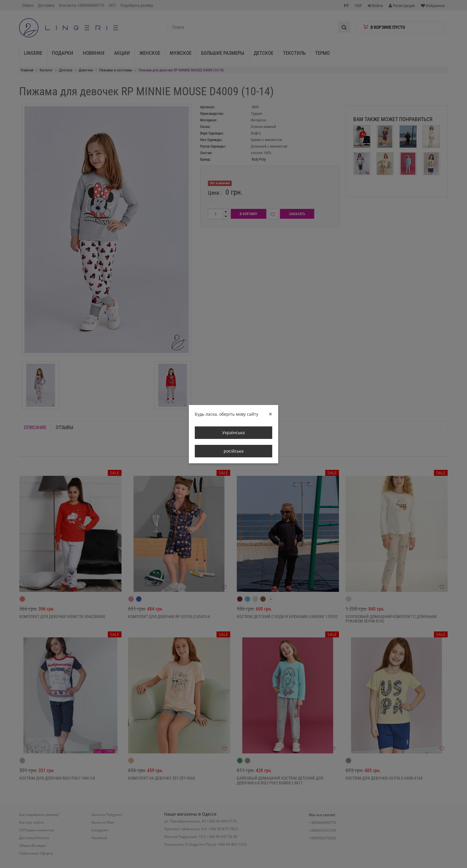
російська (234, 451)
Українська (233, 433)
